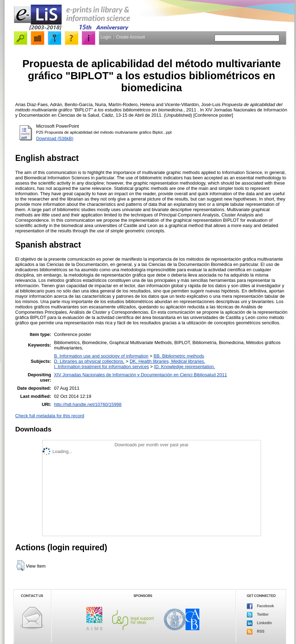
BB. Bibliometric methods (179, 356)
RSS (256, 632)
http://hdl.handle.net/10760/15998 (88, 404)
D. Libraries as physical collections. (89, 361)
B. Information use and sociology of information (101, 356)
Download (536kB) (55, 138)
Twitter (258, 615)
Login (106, 37)
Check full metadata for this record (50, 416)
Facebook (260, 606)
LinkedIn (259, 623)
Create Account (130, 37)
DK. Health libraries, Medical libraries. (167, 361)
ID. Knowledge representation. (184, 367)
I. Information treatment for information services (101, 367)
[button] (20, 565)
